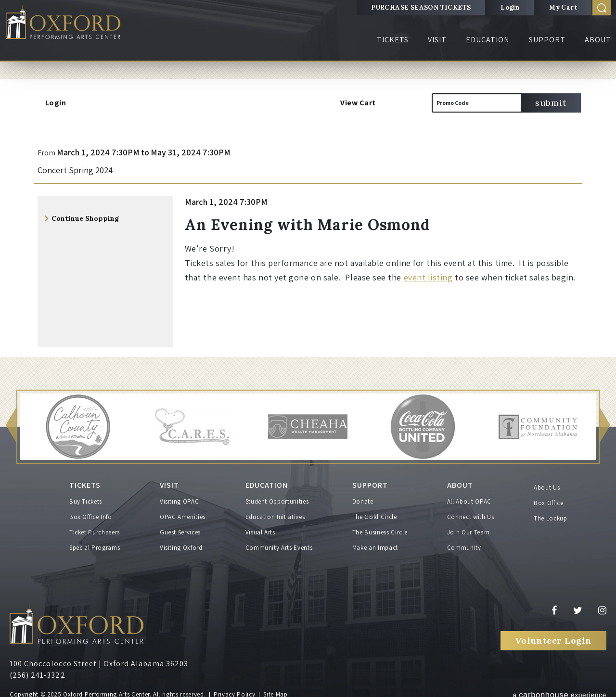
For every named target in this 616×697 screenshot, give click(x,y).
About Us (547, 488)
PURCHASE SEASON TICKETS (421, 7)
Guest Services (180, 529)
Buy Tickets (86, 498)
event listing (428, 277)
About (598, 40)
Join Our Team (468, 529)
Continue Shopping (85, 218)
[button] (11, 426)
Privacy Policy (234, 691)
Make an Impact (375, 544)
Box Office (549, 503)
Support (547, 40)
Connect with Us (471, 513)
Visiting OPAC (179, 498)
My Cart (563, 7)
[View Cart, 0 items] (401, 103)
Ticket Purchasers (95, 529)
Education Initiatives (275, 513)
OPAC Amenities (183, 513)
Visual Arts (260, 529)
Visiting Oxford (181, 544)
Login (510, 7)
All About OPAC (469, 498)
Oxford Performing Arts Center (72, 25)
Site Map (275, 691)
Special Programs (95, 544)
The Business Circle (380, 529)
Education (488, 40)
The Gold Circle (375, 513)
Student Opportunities (277, 498)
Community (464, 544)
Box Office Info (91, 513)
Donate (363, 498)
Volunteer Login (553, 637)
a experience (559, 690)
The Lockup (551, 518)
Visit (437, 40)
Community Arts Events (279, 544)
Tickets (393, 40)
